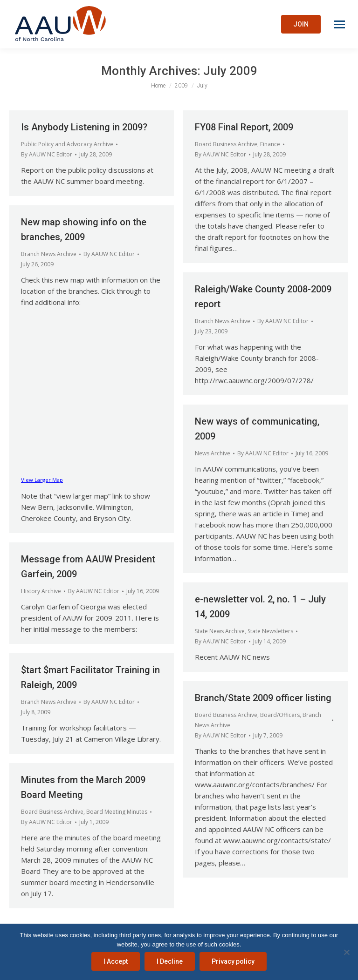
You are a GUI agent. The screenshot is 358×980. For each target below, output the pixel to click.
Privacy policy (233, 961)
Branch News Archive (49, 254)
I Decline (170, 961)
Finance (270, 144)
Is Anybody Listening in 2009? (84, 127)
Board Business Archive (226, 144)
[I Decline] (346, 952)
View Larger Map (42, 480)
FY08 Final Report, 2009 (244, 127)
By (47, 154)
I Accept (116, 961)
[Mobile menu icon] (339, 24)
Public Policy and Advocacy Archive (67, 144)
